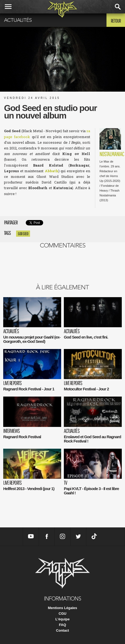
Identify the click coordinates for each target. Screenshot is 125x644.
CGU (63, 614)
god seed (23, 234)
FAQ (63, 625)
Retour (116, 21)
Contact (62, 630)
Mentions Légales (62, 608)
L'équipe (63, 619)
